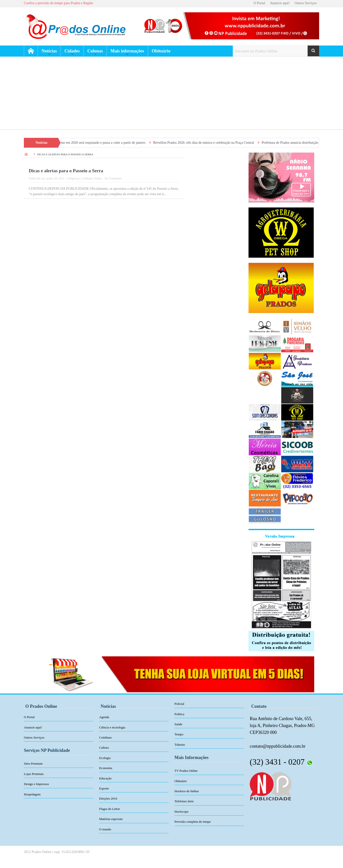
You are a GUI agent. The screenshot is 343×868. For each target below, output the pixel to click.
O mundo (105, 829)
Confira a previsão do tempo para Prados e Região (58, 3)
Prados (98, 178)
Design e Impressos (36, 784)
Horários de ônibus (187, 791)
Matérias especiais (111, 819)
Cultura (104, 748)
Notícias (49, 51)
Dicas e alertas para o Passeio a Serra (66, 171)
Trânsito (180, 745)
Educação (105, 778)
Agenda (104, 717)
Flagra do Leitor (109, 809)
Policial (179, 704)
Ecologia (105, 758)
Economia (106, 768)
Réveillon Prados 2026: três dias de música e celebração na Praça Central (207, 143)
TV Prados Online (186, 771)
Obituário (161, 51)
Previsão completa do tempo (193, 822)
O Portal (259, 3)
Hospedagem (32, 794)
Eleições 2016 (108, 798)
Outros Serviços (306, 3)
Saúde (178, 724)
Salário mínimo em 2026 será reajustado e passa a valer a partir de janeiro (98, 143)
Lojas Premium (34, 774)
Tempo (179, 734)
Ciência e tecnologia (112, 727)
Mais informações (127, 51)
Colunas (95, 51)
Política (179, 714)
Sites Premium (33, 764)
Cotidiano (87, 178)
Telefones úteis (184, 801)
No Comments (113, 178)
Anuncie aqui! (280, 3)
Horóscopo (181, 812)
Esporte (104, 788)
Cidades (72, 51)
